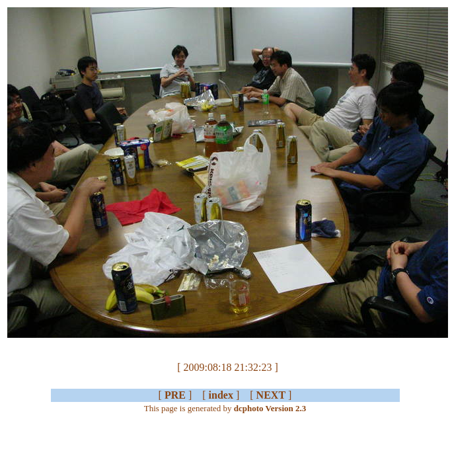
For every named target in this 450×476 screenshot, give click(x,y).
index (221, 395)
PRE (175, 395)
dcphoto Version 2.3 (270, 408)
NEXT (271, 395)
